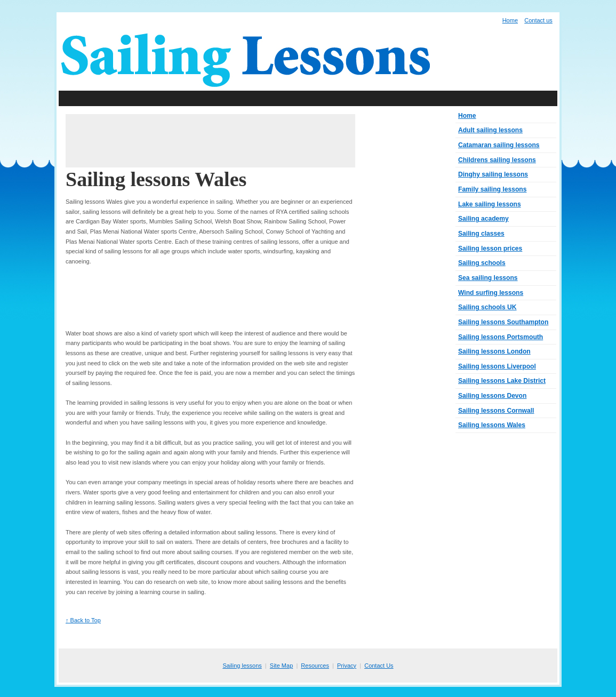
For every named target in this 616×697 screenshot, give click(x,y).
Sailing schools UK (487, 307)
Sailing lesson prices (490, 249)
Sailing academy (483, 219)
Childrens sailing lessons (497, 160)
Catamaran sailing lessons (499, 145)
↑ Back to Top (83, 620)
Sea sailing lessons (488, 278)
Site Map (281, 666)
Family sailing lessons (492, 189)
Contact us (538, 20)
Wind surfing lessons (491, 293)
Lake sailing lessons (490, 204)
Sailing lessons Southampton (503, 322)
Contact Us (379, 666)
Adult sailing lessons (490, 130)
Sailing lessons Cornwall (496, 411)
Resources (315, 666)
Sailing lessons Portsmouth (501, 337)
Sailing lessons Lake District (502, 381)
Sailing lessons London (494, 351)
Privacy (347, 666)
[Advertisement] (308, 98)
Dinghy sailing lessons (493, 174)
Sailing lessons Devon (492, 396)
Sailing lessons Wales (492, 425)
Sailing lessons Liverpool (497, 366)
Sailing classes (481, 234)
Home (510, 20)
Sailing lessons (242, 666)
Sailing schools (482, 263)
